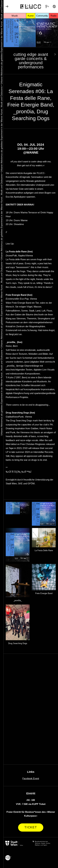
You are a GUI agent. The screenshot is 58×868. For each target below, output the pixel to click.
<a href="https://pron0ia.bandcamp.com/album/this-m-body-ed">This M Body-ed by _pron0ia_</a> (31, 716)
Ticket (31, 827)
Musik (15, 16)
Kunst (31, 16)
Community (42, 16)
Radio (54, 16)
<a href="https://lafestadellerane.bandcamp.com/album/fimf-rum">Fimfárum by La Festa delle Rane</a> (31, 665)
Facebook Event (31, 778)
